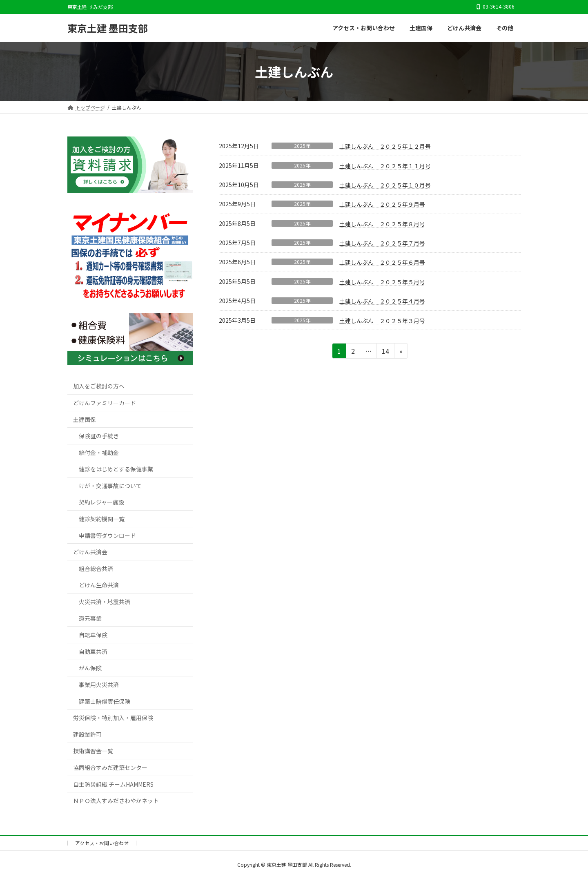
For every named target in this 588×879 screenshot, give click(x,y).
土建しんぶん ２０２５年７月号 (382, 243)
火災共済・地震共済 (105, 602)
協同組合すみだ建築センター (110, 767)
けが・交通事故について (110, 486)
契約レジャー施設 (101, 502)
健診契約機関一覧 (102, 519)
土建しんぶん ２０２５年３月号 (382, 321)
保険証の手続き (99, 436)
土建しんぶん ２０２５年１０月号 (385, 185)
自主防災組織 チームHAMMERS (113, 784)
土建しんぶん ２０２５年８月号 (382, 224)
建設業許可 (87, 734)
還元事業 (90, 618)
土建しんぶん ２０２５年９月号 (382, 204)
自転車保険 (93, 635)
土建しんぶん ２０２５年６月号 (382, 262)
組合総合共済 (96, 569)
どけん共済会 (90, 552)
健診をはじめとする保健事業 (116, 469)
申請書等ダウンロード (107, 535)
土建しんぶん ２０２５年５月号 (382, 282)
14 (385, 352)
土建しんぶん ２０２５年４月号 (382, 301)
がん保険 (90, 668)
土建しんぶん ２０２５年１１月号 (385, 166)
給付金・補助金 (99, 453)
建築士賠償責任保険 (105, 701)
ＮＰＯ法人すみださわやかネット (116, 801)
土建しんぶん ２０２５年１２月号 (385, 146)
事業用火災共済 (99, 685)
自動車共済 (93, 651)
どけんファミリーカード (105, 403)
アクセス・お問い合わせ (102, 843)
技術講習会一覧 (93, 751)
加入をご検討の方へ (99, 386)
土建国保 (85, 419)
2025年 (302, 146)
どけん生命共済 (99, 585)
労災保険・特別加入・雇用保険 (113, 718)
